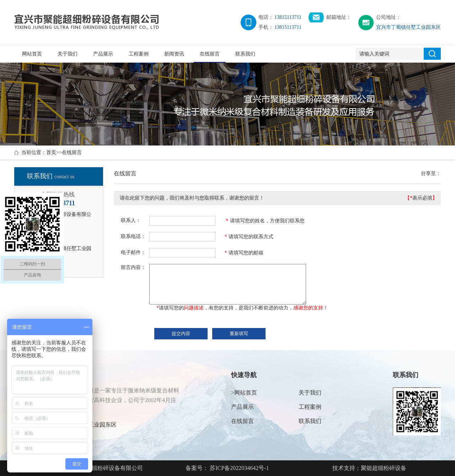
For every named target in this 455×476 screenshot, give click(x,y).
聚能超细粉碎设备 (384, 468)
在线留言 (210, 54)
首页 (51, 152)
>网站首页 (244, 393)
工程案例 (139, 54)
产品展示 (103, 54)
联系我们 (245, 54)
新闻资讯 (174, 54)
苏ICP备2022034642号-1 (239, 468)
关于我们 (68, 54)
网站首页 (32, 54)
